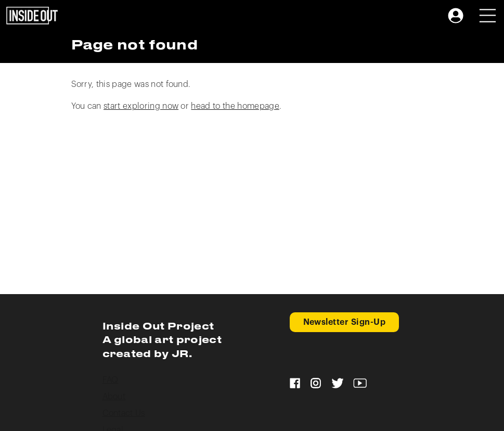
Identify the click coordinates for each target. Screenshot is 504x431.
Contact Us (124, 413)
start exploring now (141, 106)
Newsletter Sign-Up (345, 322)
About (114, 397)
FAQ (111, 380)
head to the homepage (235, 106)
